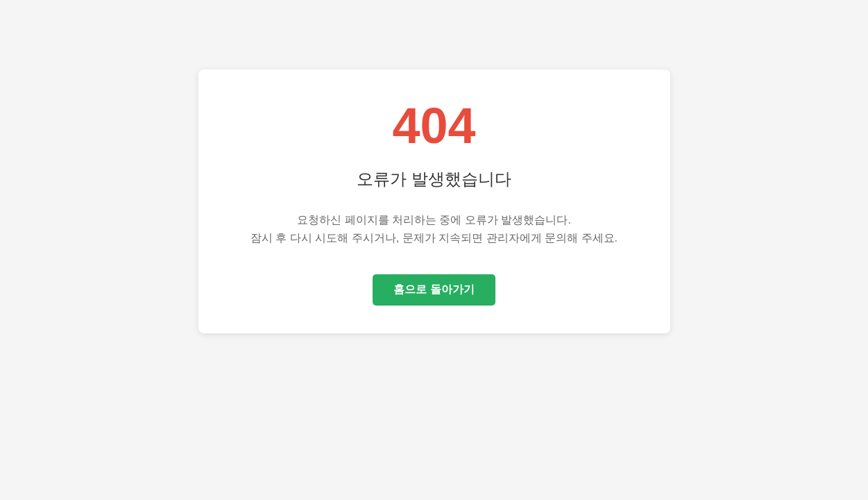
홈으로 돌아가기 (434, 289)
